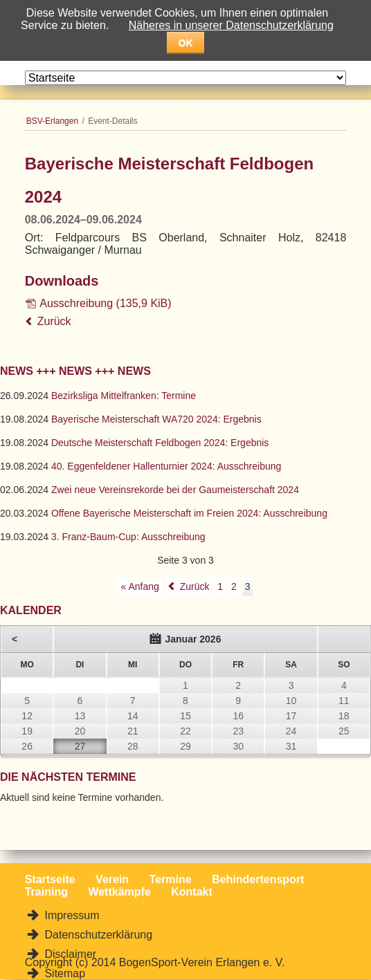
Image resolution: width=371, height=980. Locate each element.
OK (186, 43)
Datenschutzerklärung (97, 935)
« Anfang (139, 586)
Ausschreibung (105, 303)
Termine (171, 879)
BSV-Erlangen (52, 121)
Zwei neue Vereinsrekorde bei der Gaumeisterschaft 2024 (175, 490)
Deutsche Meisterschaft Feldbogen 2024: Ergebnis (160, 443)
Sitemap (63, 973)
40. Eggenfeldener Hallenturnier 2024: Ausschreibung (166, 466)
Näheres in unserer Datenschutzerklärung (231, 25)
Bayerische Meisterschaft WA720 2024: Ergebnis (156, 419)
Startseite (50, 879)
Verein (112, 879)
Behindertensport (258, 879)
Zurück (54, 321)
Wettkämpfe (119, 892)
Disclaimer (69, 954)
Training (46, 892)
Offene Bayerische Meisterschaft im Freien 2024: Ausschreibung (189, 513)
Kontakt (192, 892)
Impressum (71, 915)
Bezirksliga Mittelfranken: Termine (124, 396)
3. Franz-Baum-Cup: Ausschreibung (128, 537)
